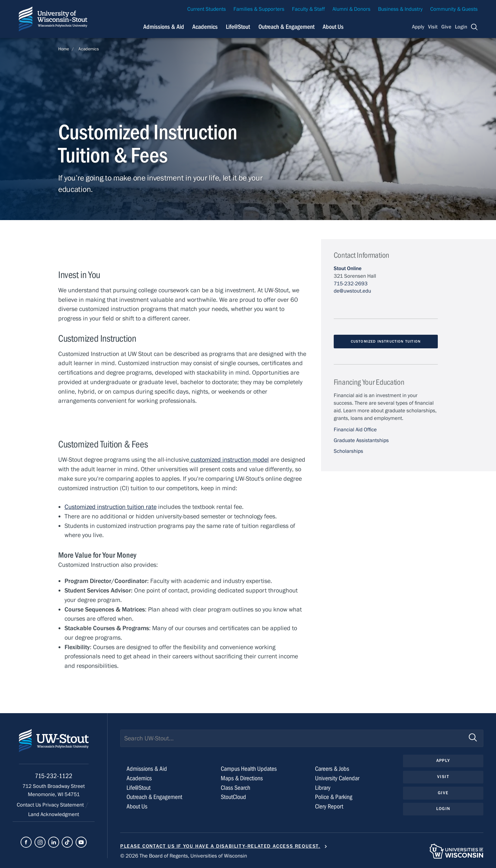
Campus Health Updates (249, 769)
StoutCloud (233, 797)
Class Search (236, 788)
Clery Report (329, 806)
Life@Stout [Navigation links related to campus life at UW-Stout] (238, 27)
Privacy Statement (64, 805)
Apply (418, 27)
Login (461, 27)
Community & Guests (454, 9)
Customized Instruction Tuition (386, 341)
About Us (333, 27)
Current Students (207, 9)
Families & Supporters (259, 9)
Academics (89, 49)
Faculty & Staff (308, 9)
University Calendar (337, 778)
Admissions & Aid (147, 769)
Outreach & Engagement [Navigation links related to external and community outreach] (286, 27)
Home (64, 49)
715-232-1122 (54, 776)
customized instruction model (229, 460)
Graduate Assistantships (361, 440)
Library (323, 788)
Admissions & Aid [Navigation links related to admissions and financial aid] (164, 27)
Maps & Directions (242, 778)
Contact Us (30, 805)
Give (446, 27)
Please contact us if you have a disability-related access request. (220, 846)
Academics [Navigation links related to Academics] (205, 27)
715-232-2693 (351, 284)
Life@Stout (139, 788)
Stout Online (348, 269)
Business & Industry (400, 9)
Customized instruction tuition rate (111, 507)
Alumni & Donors (351, 9)
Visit (433, 27)
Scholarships (348, 451)
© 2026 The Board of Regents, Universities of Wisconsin (184, 856)
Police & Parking (334, 797)
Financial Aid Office (355, 430)
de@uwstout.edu (352, 291)
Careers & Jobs (332, 769)
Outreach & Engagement (154, 797)
